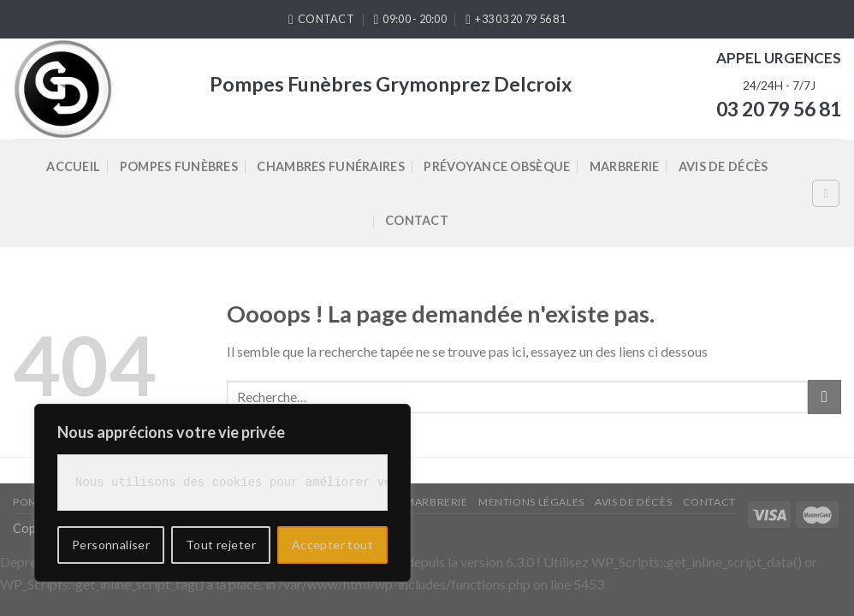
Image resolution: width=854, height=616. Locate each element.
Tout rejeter (221, 545)
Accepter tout (332, 545)
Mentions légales (531, 502)
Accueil (73, 166)
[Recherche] (826, 193)
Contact (417, 220)
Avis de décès (724, 166)
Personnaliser (111, 545)
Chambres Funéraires (330, 166)
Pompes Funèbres (179, 166)
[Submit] (824, 397)
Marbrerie (625, 166)
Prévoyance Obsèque (497, 166)
